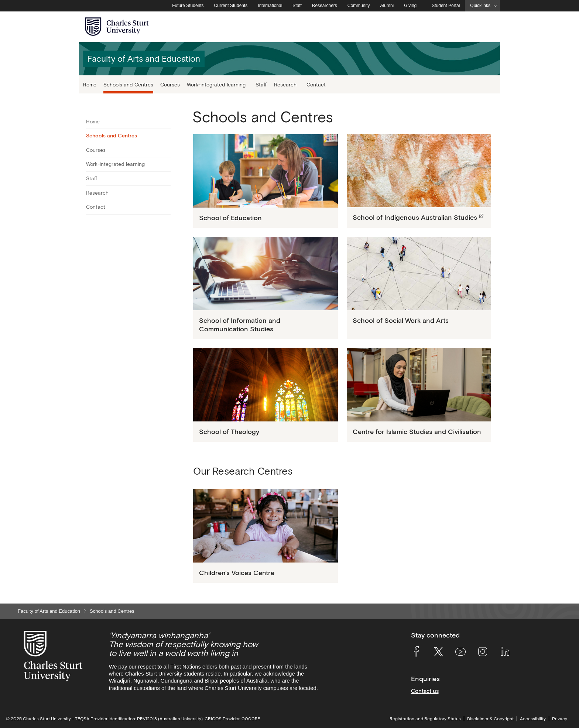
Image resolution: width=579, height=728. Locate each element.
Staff (297, 6)
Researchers (325, 6)
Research (97, 193)
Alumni (387, 6)
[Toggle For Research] (166, 193)
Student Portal (446, 6)
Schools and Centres (128, 84)
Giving (410, 6)
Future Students (188, 6)
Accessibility (533, 719)
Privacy (560, 719)
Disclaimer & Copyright (490, 719)
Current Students (231, 6)
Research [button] (285, 84)
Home (90, 84)
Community (359, 6)
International (270, 6)
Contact (316, 84)
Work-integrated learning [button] (216, 84)
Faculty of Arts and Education (49, 611)
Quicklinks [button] (480, 6)
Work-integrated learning (115, 164)
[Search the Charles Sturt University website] (486, 27)
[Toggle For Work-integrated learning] (166, 164)
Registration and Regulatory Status (425, 719)
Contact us (425, 691)
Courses (170, 84)
